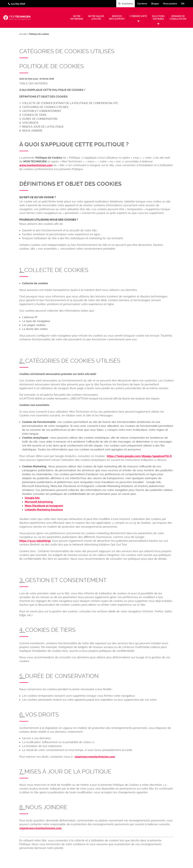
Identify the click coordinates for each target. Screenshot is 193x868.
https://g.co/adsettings (35, 541)
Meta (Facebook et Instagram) (44, 506)
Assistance (126, 4)
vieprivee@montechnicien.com (95, 757)
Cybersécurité (138, 16)
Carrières (142, 4)
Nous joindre (170, 4)
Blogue (155, 4)
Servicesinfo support (117, 18)
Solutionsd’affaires (158, 18)
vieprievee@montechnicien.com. (41, 828)
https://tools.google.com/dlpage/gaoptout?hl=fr (139, 456)
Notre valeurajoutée (96, 18)
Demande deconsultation (178, 18)
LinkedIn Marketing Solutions (44, 510)
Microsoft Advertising (39, 502)
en (183, 4)
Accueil (23, 34)
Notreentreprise (77, 18)
